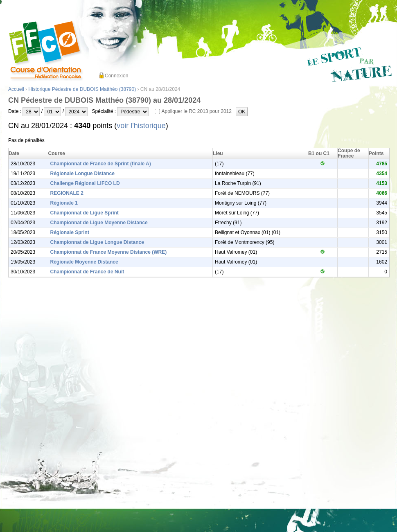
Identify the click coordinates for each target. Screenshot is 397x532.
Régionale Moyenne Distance (84, 262)
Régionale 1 (64, 203)
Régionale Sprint (70, 232)
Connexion (116, 76)
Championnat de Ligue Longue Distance (97, 242)
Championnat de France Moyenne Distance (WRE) (109, 252)
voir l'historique (141, 126)
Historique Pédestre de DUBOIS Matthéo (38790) (82, 89)
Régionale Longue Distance (82, 174)
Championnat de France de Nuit (87, 272)
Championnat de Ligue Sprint (85, 213)
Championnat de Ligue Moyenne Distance (99, 223)
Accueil (16, 89)
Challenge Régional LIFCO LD (85, 183)
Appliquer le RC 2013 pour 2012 (196, 111)
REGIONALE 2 (67, 193)
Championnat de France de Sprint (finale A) (101, 164)
